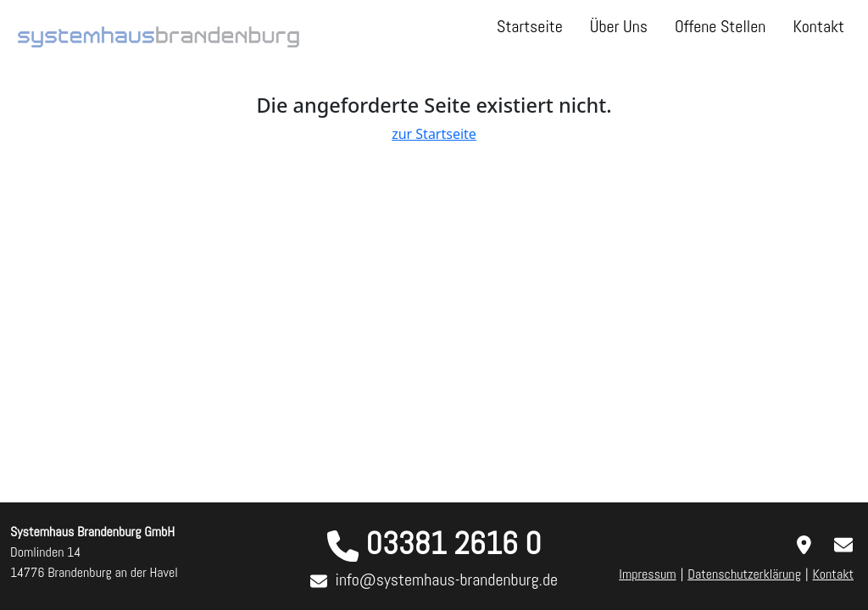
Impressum (647, 574)
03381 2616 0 (453, 543)
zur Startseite (434, 134)
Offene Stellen (720, 26)
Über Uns (619, 26)
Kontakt (818, 26)
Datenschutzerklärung (744, 574)
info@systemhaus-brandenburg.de (447, 579)
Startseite (530, 26)
